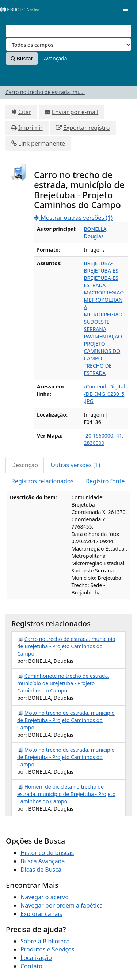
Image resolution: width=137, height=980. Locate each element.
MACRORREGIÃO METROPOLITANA (104, 300)
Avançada (56, 58)
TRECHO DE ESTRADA (98, 369)
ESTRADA (95, 285)
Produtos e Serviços (47, 949)
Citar (25, 112)
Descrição (25, 465)
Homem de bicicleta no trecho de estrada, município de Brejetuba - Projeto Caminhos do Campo (66, 794)
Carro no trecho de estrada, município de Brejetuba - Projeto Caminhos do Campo (66, 646)
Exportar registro (87, 128)
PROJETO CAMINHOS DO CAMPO (102, 351)
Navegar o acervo (45, 897)
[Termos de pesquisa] (68, 31)
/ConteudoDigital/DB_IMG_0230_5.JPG (104, 394)
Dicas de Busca (41, 870)
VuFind (18, 11)
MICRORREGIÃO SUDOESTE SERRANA (103, 322)
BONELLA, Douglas (96, 232)
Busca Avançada (43, 861)
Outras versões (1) (75, 465)
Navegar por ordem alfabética (62, 905)
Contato (31, 966)
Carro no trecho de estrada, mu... (45, 92)
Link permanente (42, 143)
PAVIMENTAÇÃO (103, 336)
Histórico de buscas (47, 853)
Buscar (22, 58)
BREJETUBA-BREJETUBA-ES (101, 267)
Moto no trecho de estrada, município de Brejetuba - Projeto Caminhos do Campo (66, 720)
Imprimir (31, 128)
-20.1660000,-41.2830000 (104, 439)
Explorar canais (41, 914)
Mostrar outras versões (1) (73, 218)
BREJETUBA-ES (101, 278)
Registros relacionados (42, 481)
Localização (36, 958)
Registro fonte (105, 481)
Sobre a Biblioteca (45, 941)
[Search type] (68, 45)
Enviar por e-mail (75, 112)
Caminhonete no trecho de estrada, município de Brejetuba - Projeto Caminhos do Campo (63, 683)
